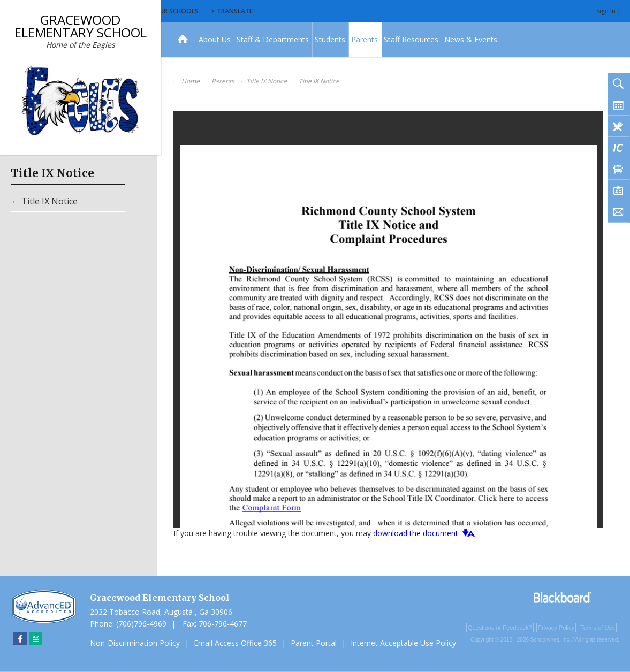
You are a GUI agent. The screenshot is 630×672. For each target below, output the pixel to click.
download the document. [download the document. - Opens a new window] (416, 533)
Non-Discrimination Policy (135, 643)
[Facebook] (20, 639)
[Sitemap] (36, 639)
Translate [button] (335, 11)
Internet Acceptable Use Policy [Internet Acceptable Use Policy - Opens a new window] (403, 643)
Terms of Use (598, 628)
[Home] (183, 39)
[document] (388, 319)
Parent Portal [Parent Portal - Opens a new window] (314, 643)
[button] (468, 533)
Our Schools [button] (274, 11)
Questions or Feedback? (500, 628)
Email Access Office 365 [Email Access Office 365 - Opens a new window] (235, 643)
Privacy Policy (556, 628)
